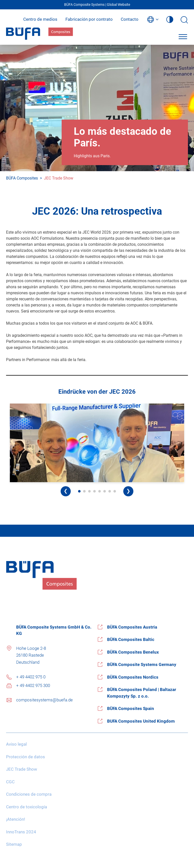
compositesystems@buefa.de (44, 700)
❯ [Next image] (128, 491)
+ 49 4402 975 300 (33, 685)
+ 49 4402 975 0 (31, 677)
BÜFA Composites (22, 178)
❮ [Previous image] (66, 491)
